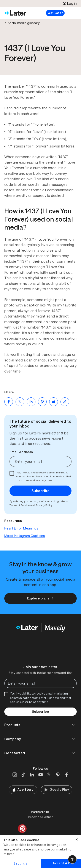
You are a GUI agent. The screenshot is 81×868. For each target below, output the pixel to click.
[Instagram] (15, 775)
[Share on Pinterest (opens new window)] (42, 402)
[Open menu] (72, 13)
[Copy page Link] (65, 402)
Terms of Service (20, 505)
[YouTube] (41, 775)
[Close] (77, 839)
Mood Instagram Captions (25, 536)
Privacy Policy (44, 505)
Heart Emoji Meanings (21, 528)
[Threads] (49, 775)
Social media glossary (24, 23)
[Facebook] (67, 775)
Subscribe (40, 491)
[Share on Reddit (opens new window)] (54, 402)
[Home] (15, 13)
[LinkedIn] (32, 775)
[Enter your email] (40, 462)
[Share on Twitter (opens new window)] (20, 402)
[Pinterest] (58, 775)
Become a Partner (40, 817)
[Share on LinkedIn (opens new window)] (31, 402)
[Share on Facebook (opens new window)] (9, 402)
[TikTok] (23, 775)
